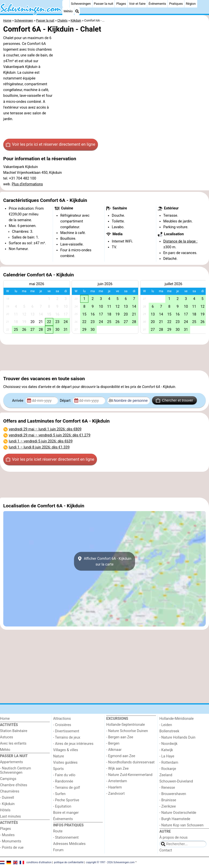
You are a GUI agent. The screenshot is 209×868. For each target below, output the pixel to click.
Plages (121, 4)
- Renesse (167, 788)
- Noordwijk (169, 744)
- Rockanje (168, 769)
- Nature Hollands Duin (177, 737)
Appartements (11, 762)
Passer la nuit (104, 4)
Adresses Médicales (69, 844)
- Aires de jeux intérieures (73, 744)
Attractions (62, 719)
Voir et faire (137, 4)
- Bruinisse (168, 800)
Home (5, 719)
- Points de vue (12, 848)
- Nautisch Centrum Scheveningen (15, 770)
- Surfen (59, 794)
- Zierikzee (168, 806)
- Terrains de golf (67, 788)
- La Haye (167, 756)
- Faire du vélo (64, 775)
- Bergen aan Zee (120, 737)
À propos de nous (174, 838)
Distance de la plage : (180, 241)
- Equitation (62, 806)
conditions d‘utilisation (39, 862)
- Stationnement (66, 838)
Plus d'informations (27, 184)
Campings (8, 779)
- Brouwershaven (173, 794)
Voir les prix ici (50, 144)
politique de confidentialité (69, 862)
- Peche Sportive (66, 800)
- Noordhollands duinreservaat (130, 762)
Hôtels (5, 810)
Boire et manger (66, 813)
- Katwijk (166, 750)
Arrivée (18, 401)
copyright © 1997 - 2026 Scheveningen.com (110, 862)
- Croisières (62, 725)
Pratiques (176, 4)
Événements (157, 4)
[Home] (66, 4)
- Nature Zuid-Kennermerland (129, 775)
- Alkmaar (114, 750)
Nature (59, 756)
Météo (68, 11)
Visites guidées (65, 763)
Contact (166, 850)
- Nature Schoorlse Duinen (127, 731)
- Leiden (166, 725)
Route (58, 831)
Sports (59, 769)
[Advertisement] (104, 357)
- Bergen (113, 743)
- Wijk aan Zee (117, 769)
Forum (58, 850)
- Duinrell (7, 798)
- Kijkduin (7, 804)
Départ (66, 401)
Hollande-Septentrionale (126, 725)
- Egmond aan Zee (121, 756)
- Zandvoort (115, 794)
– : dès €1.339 (39, 447)
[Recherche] (77, 11)
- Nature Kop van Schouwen (182, 825)
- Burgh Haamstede (175, 819)
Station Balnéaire (14, 731)
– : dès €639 (41, 441)
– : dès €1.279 (50, 435)
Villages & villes (66, 750)
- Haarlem (114, 787)
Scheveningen (81, 4)
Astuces (7, 737)
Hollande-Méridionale (177, 719)
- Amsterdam (117, 781)
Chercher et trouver (174, 401)
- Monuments (11, 841)
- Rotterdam (169, 763)
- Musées (7, 835)
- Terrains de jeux (67, 737)
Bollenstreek (169, 731)
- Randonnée (63, 781)
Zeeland (166, 775)
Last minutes (10, 816)
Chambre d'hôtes (14, 785)
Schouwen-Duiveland (176, 781)
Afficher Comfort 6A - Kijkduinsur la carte (104, 561)
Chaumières (10, 791)
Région (191, 4)
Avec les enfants (13, 743)
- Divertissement (66, 731)
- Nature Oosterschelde (178, 813)
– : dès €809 (45, 429)
